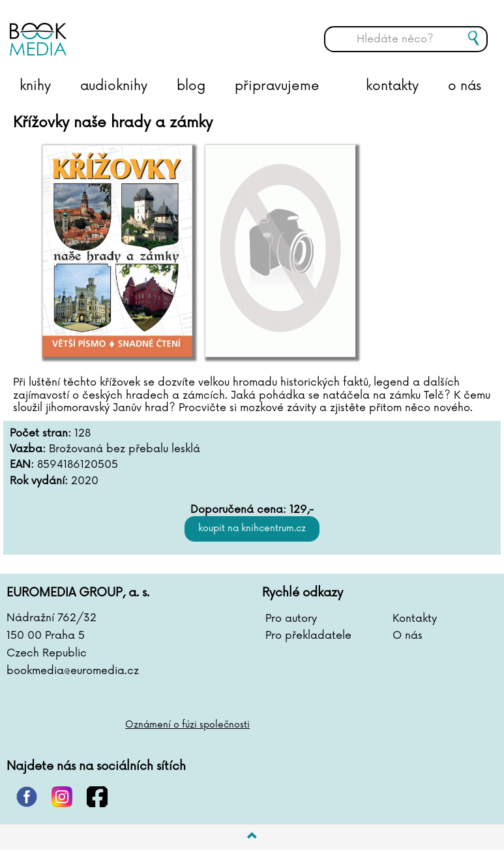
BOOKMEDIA (140, 29)
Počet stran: (40, 434)
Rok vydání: (39, 481)
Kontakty (415, 619)
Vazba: (28, 449)
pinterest (27, 797)
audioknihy (114, 86)
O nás (408, 636)
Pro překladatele (308, 636)
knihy (35, 86)
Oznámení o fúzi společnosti (187, 725)
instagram (62, 797)
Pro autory (291, 619)
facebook (97, 797)
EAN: (22, 465)
